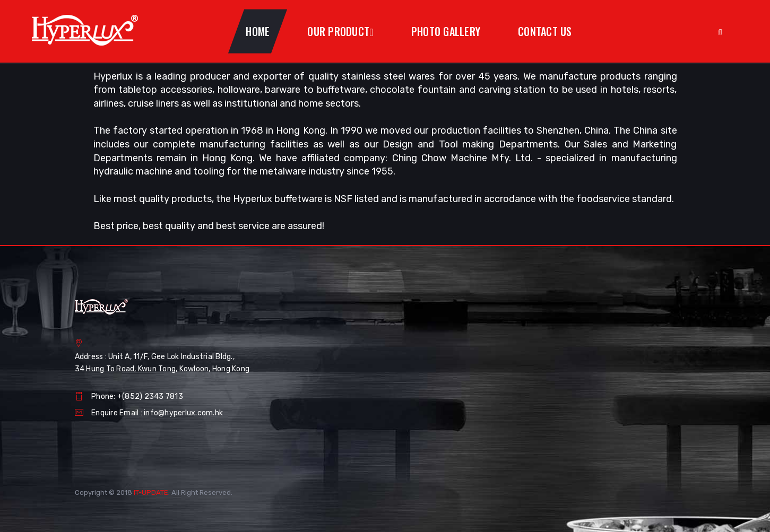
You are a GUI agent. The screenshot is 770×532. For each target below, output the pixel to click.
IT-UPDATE (151, 492)
